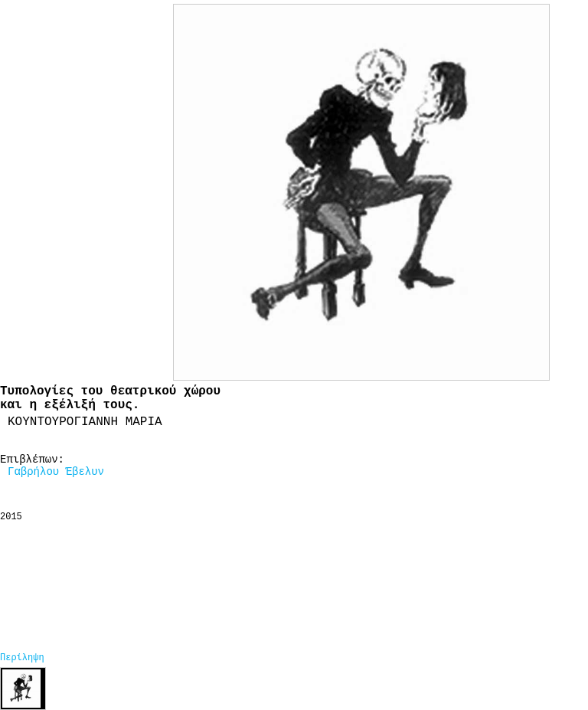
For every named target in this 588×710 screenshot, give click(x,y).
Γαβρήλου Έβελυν (56, 472)
